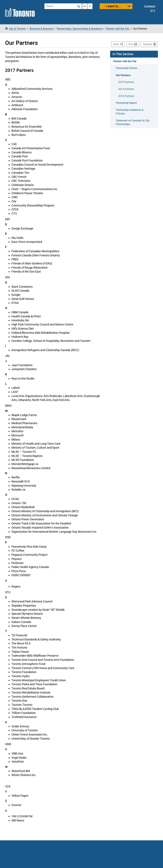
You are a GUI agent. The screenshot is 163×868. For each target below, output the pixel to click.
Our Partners (123, 75)
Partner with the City (125, 61)
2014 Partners (126, 89)
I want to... (113, 6)
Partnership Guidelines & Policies (130, 112)
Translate (147, 44)
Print (131, 44)
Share (119, 44)
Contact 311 (150, 9)
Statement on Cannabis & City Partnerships (133, 122)
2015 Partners (126, 82)
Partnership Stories (127, 68)
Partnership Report (126, 103)
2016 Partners (126, 96)
